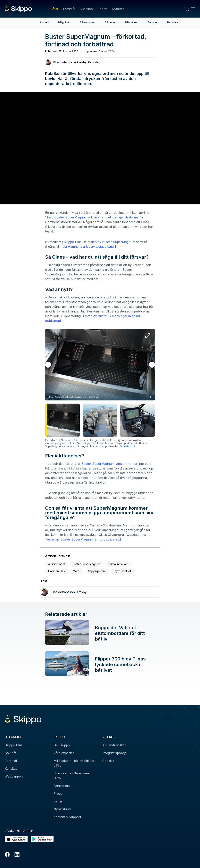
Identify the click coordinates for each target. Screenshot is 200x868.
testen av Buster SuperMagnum (111, 242)
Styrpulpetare (97, 571)
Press (58, 793)
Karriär (59, 801)
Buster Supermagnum (86, 564)
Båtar (54, 9)
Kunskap (86, 9)
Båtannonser (88, 22)
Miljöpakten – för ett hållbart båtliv (75, 763)
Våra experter (64, 753)
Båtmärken (132, 22)
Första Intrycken (118, 564)
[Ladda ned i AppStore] (16, 839)
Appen (102, 9)
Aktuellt (44, 22)
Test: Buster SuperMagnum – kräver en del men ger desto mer (93, 217)
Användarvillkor (114, 745)
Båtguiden (64, 22)
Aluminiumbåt (57, 564)
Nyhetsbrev (62, 809)
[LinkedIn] (17, 855)
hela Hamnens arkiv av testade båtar (88, 247)
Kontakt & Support (67, 817)
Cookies (108, 761)
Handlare (173, 22)
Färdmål (69, 9)
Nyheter (118, 9)
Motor (77, 571)
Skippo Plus (73, 242)
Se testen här (128, 446)
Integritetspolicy (114, 753)
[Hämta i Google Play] (42, 839)
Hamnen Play (57, 571)
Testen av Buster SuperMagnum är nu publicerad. (83, 539)
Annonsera (62, 786)
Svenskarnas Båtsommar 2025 (72, 776)
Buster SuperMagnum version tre (106, 464)
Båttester (110, 22)
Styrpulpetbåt (122, 571)
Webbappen (14, 776)
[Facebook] (7, 855)
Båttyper (153, 22)
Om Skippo (62, 745)
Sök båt (10, 753)
